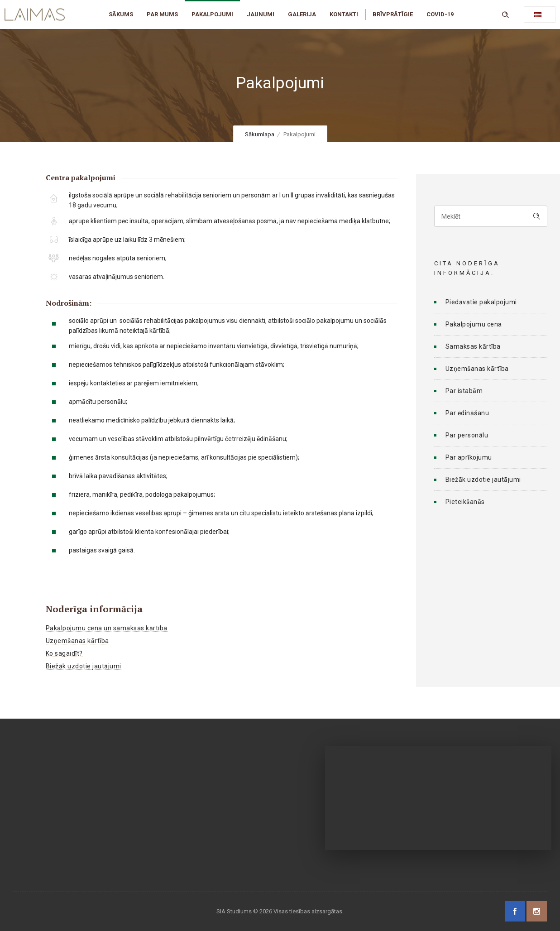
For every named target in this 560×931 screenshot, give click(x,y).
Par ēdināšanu (467, 413)
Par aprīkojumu (469, 457)
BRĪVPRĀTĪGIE (393, 14)
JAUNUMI (261, 14)
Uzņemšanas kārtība (77, 641)
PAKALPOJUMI (212, 14)
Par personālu (467, 435)
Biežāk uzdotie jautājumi (84, 666)
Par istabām (464, 391)
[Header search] (505, 14)
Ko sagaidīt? (64, 653)
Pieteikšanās (465, 502)
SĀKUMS (121, 14)
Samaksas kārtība (473, 346)
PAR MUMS (162, 14)
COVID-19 (440, 14)
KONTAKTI (344, 14)
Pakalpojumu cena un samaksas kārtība (107, 628)
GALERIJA (302, 14)
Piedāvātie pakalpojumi (481, 302)
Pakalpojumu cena (474, 324)
